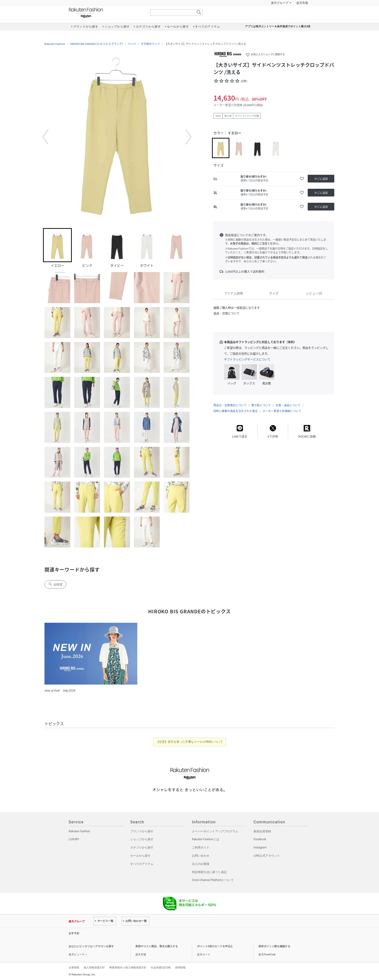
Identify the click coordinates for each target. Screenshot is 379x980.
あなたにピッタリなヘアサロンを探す (91, 946)
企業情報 (74, 967)
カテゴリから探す (142, 847)
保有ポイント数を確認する (274, 946)
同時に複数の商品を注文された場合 (236, 411)
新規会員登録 (262, 831)
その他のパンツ (150, 44)
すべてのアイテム (142, 864)
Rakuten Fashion (106, 13)
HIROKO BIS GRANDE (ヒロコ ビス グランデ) (97, 44)
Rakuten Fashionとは (206, 839)
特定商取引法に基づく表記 (209, 872)
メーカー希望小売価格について (282, 411)
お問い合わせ (201, 856)
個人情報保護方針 (94, 967)
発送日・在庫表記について (230, 405)
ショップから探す (142, 839)
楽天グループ (280, 3)
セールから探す (140, 856)
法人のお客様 (201, 864)
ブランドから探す (142, 831)
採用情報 (180, 967)
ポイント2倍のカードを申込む (215, 946)
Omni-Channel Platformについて (213, 880)
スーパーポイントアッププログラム (215, 831)
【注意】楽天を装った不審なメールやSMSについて (190, 742)
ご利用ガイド (201, 847)
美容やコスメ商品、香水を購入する (157, 946)
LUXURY (74, 839)
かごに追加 (321, 179)
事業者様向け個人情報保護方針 (128, 967)
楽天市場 (302, 3)
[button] (45, 137)
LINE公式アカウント (267, 856)
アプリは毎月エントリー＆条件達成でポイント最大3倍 (278, 26)
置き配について (261, 405)
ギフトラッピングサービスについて (247, 359)
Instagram (260, 847)
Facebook (260, 839)
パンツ (132, 44)
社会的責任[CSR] (161, 967)
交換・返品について (288, 405)
